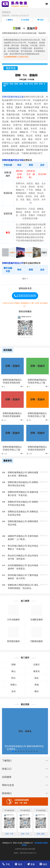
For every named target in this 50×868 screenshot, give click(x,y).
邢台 (13, 678)
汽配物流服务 (37, 641)
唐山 (13, 671)
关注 (41, 20)
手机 (6, 864)
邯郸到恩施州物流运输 (13, 97)
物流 (43, 864)
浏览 (25, 20)
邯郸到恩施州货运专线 (13, 160)
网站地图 (32, 849)
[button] (13, 751)
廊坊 (37, 691)
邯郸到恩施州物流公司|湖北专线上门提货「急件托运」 (37, 383)
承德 (37, 685)
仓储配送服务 (37, 620)
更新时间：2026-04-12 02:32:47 (15, 16)
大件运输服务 (13, 620)
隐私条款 (25, 849)
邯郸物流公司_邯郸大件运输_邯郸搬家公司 (18, 843)
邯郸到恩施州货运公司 (13, 263)
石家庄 (37, 665)
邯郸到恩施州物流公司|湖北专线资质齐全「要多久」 (37, 450)
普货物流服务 (13, 641)
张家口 (13, 685)
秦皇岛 (37, 671)
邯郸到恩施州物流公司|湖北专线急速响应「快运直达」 (12, 416)
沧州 (13, 691)
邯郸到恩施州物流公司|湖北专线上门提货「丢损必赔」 (12, 450)
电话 (18, 864)
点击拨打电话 (16, 57)
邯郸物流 (6, 12)
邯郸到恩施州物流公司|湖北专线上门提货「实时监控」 (37, 416)
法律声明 (18, 849)
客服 (31, 864)
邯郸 (13, 665)
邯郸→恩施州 (13, 366)
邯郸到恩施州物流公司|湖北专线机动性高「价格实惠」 (12, 383)
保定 (37, 678)
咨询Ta (9, 20)
